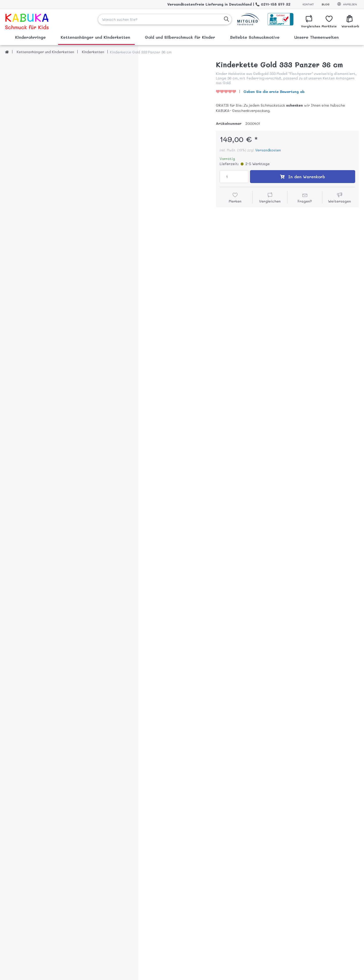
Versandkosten (268, 150)
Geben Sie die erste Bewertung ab (274, 92)
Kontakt (308, 4)
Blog (326, 4)
